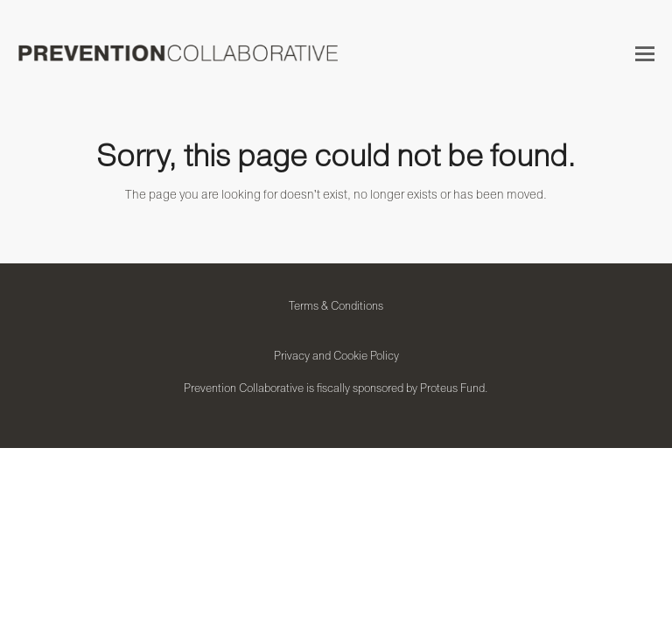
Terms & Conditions (336, 305)
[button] (645, 53)
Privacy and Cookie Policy (336, 355)
